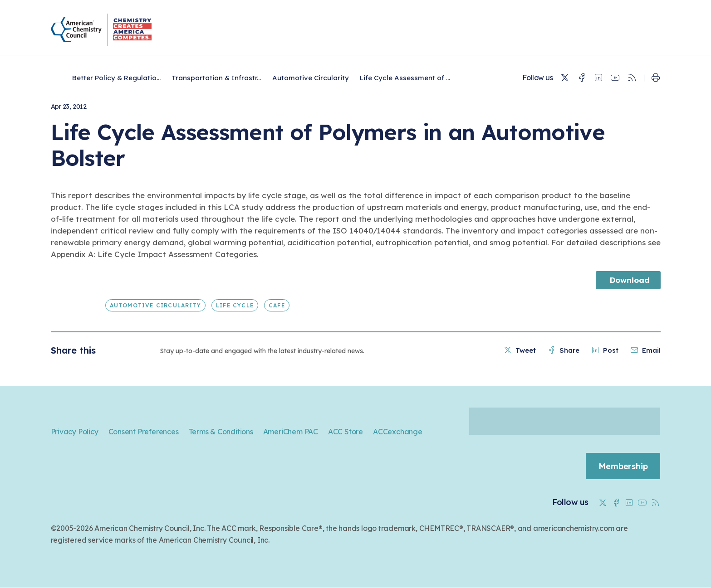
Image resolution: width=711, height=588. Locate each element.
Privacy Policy (75, 432)
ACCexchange (398, 432)
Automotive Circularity (311, 78)
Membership (623, 466)
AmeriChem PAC (291, 432)
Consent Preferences (144, 432)
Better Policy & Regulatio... (116, 78)
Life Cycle (235, 305)
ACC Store (346, 432)
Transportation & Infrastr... (216, 78)
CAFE (277, 305)
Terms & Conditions (221, 432)
